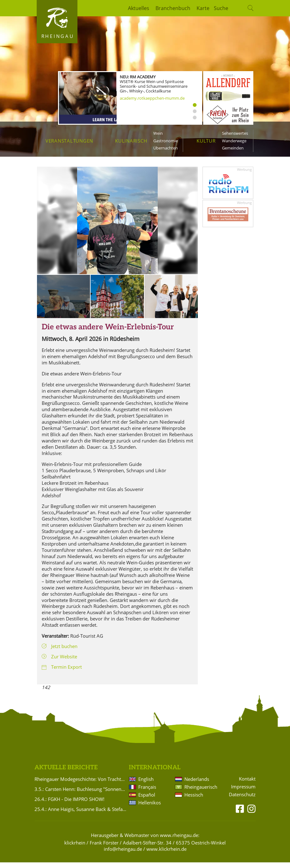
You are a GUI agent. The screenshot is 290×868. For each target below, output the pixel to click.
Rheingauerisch (200, 792)
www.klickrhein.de (166, 855)
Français (147, 792)
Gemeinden (233, 148)
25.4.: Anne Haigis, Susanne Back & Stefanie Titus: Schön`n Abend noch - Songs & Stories (81, 815)
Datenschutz (242, 800)
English (146, 785)
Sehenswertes (235, 133)
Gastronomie (166, 141)
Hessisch (194, 800)
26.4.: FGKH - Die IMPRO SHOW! (69, 805)
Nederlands (197, 785)
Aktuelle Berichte (66, 773)
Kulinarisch (131, 141)
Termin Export (66, 672)
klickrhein (75, 848)
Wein (158, 133)
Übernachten (166, 148)
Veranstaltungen (69, 141)
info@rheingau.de (123, 855)
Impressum (243, 792)
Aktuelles (139, 8)
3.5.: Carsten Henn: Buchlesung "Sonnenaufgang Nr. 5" (81, 795)
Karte (203, 8)
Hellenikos (150, 808)
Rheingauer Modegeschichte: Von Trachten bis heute (81, 785)
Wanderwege (234, 141)
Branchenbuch (173, 8)
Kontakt (247, 784)
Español (147, 800)
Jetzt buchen (64, 652)
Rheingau (58, 36)
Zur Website (64, 662)
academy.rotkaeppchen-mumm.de (152, 98)
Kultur (206, 141)
